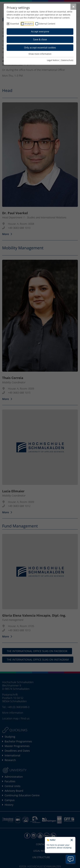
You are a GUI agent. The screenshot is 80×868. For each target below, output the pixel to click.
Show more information (40, 54)
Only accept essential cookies (40, 48)
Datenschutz (67, 60)
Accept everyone (40, 32)
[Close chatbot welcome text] (72, 840)
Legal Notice (53, 60)
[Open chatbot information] (71, 859)
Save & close (40, 39)
